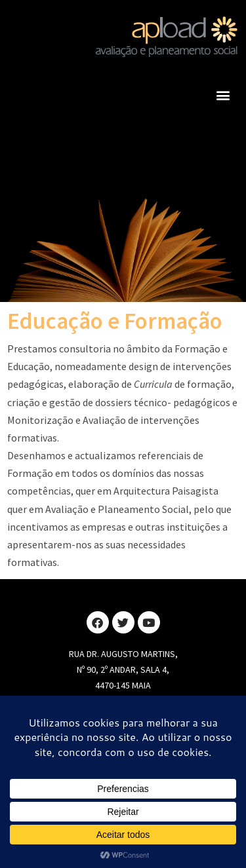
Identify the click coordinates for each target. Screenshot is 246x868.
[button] (223, 95)
